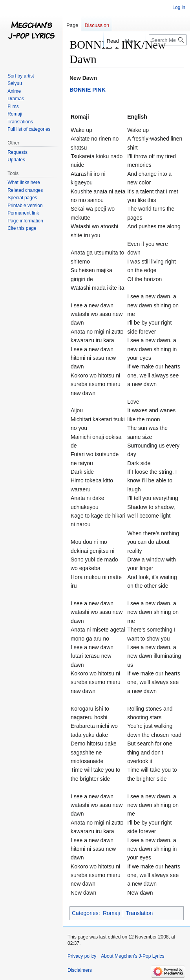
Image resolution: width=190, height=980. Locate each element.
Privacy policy (82, 956)
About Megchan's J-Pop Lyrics (132, 956)
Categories (85, 913)
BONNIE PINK (88, 90)
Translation (140, 913)
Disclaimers (80, 970)
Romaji (111, 913)
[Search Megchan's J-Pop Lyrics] (168, 40)
